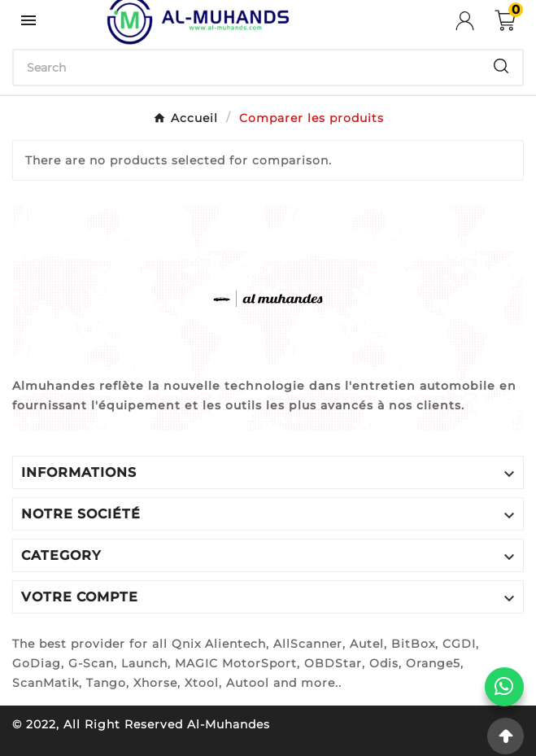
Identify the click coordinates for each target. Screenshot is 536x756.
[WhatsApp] (504, 687)
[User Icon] (475, 21)
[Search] (501, 66)
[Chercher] (247, 68)
